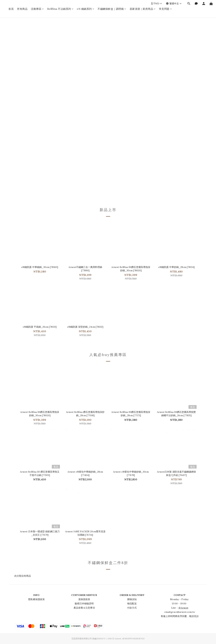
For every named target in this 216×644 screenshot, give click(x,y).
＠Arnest (183, 608)
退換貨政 (83, 599)
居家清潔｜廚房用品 (143, 9)
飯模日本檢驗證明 (84, 604)
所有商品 (22, 9)
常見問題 (165, 9)
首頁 (11, 9)
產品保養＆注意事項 (84, 608)
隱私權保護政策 (36, 599)
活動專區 (37, 9)
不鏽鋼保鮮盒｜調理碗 (112, 9)
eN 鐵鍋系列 (85, 9)
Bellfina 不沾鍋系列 (60, 9)
